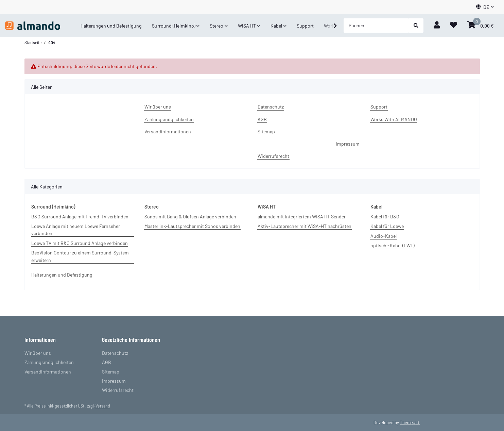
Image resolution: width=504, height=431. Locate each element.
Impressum (348, 144)
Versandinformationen (168, 131)
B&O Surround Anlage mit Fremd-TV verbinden (80, 217)
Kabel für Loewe (387, 226)
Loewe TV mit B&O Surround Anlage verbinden (80, 243)
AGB (262, 119)
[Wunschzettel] (454, 26)
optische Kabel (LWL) (393, 245)
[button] (485, 7)
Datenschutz (271, 107)
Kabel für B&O (385, 217)
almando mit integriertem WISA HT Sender (302, 217)
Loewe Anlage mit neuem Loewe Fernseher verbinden (76, 230)
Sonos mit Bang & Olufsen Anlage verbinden (190, 217)
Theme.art (410, 422)
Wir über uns (158, 107)
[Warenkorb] (481, 26)
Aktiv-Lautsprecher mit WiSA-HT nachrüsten (305, 226)
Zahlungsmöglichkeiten (169, 119)
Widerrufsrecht (273, 156)
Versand (103, 406)
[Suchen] (376, 26)
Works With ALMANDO (394, 119)
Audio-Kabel (384, 236)
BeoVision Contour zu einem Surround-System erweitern (80, 256)
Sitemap (266, 131)
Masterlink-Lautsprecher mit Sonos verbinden (192, 226)
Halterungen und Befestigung (62, 275)
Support (305, 26)
